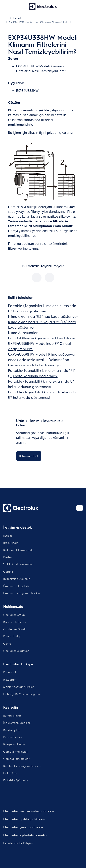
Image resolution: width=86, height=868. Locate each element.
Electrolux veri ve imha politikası (28, 811)
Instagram (10, 679)
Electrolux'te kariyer (16, 651)
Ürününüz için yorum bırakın (21, 593)
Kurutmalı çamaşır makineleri (22, 766)
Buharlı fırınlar (12, 715)
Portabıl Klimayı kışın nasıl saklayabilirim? (42, 338)
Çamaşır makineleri (16, 751)
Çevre (7, 643)
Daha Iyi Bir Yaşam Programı (22, 694)
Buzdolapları (12, 730)
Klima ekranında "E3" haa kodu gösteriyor (43, 316)
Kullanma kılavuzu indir (18, 550)
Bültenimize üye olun (17, 579)
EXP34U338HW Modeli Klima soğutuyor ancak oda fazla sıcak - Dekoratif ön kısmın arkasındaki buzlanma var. (42, 359)
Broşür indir (10, 543)
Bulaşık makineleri (15, 744)
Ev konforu (10, 773)
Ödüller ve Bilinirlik (15, 629)
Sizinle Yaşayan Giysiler (18, 687)
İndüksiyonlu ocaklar (17, 723)
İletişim (8, 535)
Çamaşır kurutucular (16, 759)
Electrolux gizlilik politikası (24, 819)
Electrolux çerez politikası (23, 827)
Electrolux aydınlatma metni (25, 835)
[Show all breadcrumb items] (6, 18)
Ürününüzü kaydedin (17, 586)
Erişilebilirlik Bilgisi (18, 843)
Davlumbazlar (13, 737)
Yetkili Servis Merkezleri (18, 564)
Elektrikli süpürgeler (16, 780)
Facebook (10, 672)
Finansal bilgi (12, 636)
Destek (8, 557)
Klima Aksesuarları (23, 332)
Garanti (8, 571)
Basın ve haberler (15, 622)
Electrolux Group (14, 615)
